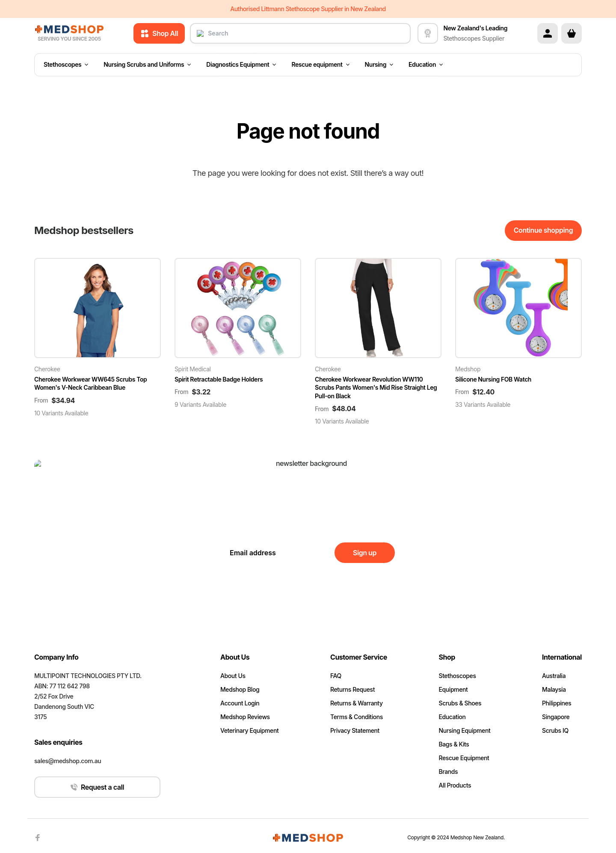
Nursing (379, 65)
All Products (455, 785)
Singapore (556, 717)
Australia (554, 676)
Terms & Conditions (357, 717)
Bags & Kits (454, 744)
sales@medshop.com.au (68, 761)
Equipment (453, 689)
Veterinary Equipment (249, 730)
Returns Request (352, 689)
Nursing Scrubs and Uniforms (147, 65)
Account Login (240, 703)
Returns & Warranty (357, 703)
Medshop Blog (240, 689)
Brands (449, 772)
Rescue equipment (320, 65)
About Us (233, 676)
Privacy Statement (355, 730)
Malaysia (554, 689)
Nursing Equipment (465, 730)
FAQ (336, 676)
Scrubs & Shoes (460, 703)
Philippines (557, 703)
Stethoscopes (66, 65)
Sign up (365, 553)
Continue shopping (543, 230)
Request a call (97, 787)
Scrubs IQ (555, 730)
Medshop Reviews (245, 717)
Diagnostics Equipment (241, 65)
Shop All (159, 33)
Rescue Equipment (464, 758)
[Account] (548, 33)
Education (426, 65)
